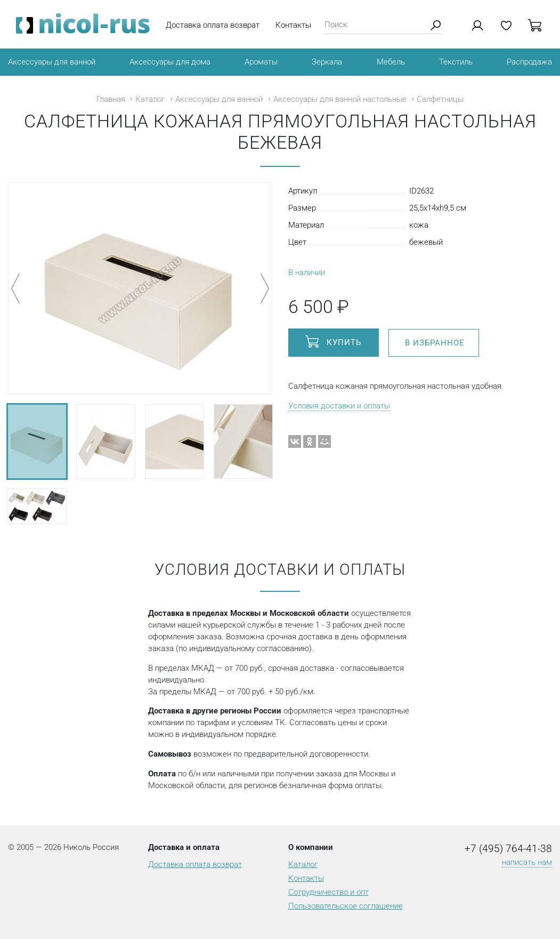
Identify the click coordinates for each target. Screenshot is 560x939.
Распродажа (529, 62)
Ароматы (261, 62)
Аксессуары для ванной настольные (340, 99)
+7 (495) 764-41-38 (508, 849)
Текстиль (456, 62)
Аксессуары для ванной (52, 62)
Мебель (391, 62)
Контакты (293, 25)
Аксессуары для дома (170, 62)
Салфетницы (440, 99)
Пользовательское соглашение (346, 906)
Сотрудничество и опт (328, 892)
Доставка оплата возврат (213, 25)
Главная (111, 99)
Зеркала (327, 62)
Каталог (150, 99)
